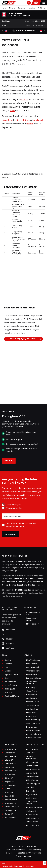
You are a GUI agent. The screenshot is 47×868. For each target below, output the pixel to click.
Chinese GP (10, 753)
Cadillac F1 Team (12, 696)
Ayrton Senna (32, 766)
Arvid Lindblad (32, 709)
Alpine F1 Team (11, 675)
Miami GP (9, 760)
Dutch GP (9, 789)
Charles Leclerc (35, 585)
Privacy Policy (35, 850)
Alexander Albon (33, 723)
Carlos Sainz (32, 695)
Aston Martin (10, 682)
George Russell (16, 585)
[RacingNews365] (24, 839)
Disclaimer (32, 846)
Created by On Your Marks (29, 853)
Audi (7, 678)
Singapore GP (11, 803)
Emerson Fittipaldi (34, 807)
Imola (12, 110)
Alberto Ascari (32, 762)
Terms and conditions (15, 850)
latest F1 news (16, 561)
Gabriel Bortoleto (34, 738)
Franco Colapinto (34, 734)
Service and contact (31, 619)
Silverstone (7, 120)
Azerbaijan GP (11, 800)
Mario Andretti (32, 825)
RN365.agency (32, 624)
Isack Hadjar (32, 687)
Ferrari (7, 667)
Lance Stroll (31, 716)
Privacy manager (23, 856)
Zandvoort (38, 120)
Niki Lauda (31, 791)
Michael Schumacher (32, 758)
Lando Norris (32, 664)
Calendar (21, 8)
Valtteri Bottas (33, 705)
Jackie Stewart (33, 777)
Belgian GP (9, 782)
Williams (8, 693)
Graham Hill (31, 811)
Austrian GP (10, 774)
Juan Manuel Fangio (32, 803)
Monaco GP (10, 767)
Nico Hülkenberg (33, 720)
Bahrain (25, 99)
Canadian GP (10, 764)
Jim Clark (30, 787)
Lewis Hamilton (20, 579)
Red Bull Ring (23, 120)
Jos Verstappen (33, 784)
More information (24, 31)
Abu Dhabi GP (11, 818)
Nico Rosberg (32, 749)
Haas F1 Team (11, 685)
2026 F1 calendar (23, 590)
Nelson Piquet (32, 815)
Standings (32, 8)
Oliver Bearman (33, 731)
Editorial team (17, 846)
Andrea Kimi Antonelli (31, 683)
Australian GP (11, 749)
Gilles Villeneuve (33, 769)
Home (4, 8)
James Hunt (32, 773)
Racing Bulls (10, 689)
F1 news (12, 8)
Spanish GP (10, 796)
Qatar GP (9, 814)
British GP (9, 778)
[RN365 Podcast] (29, 3)
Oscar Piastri (32, 691)
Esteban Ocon (33, 702)
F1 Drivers (42, 8)
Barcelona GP (11, 771)
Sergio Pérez (32, 698)
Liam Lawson (32, 727)
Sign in (9, 461)
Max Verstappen (36, 579)
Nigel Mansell (32, 795)
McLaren (8, 664)
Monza (30, 124)
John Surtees (32, 822)
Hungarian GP (11, 785)
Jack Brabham (33, 818)
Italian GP (9, 792)
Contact (10, 853)
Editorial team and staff (34, 614)
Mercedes (9, 671)
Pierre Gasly (31, 713)
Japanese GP (10, 757)
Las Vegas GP (11, 810)
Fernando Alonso (14, 582)
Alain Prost (31, 753)
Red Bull (8, 660)
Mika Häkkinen (32, 780)
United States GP (12, 807)
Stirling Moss (32, 798)
